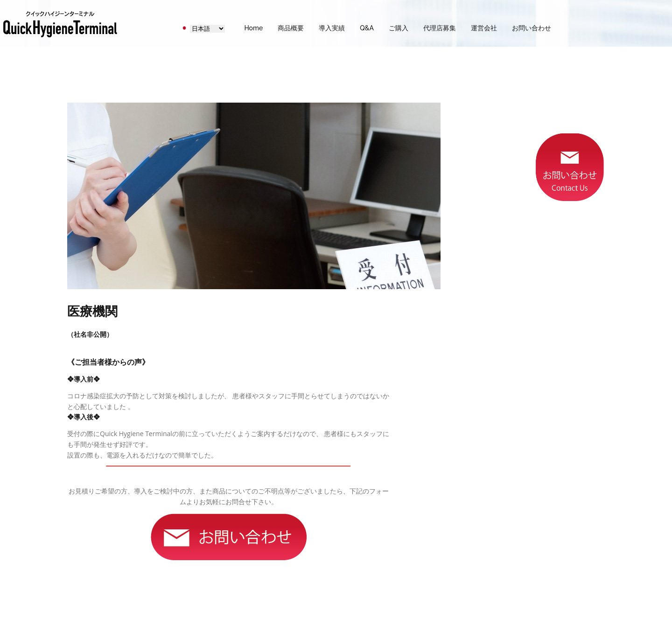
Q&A (367, 28)
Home (253, 28)
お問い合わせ (532, 28)
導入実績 (332, 28)
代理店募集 (440, 28)
